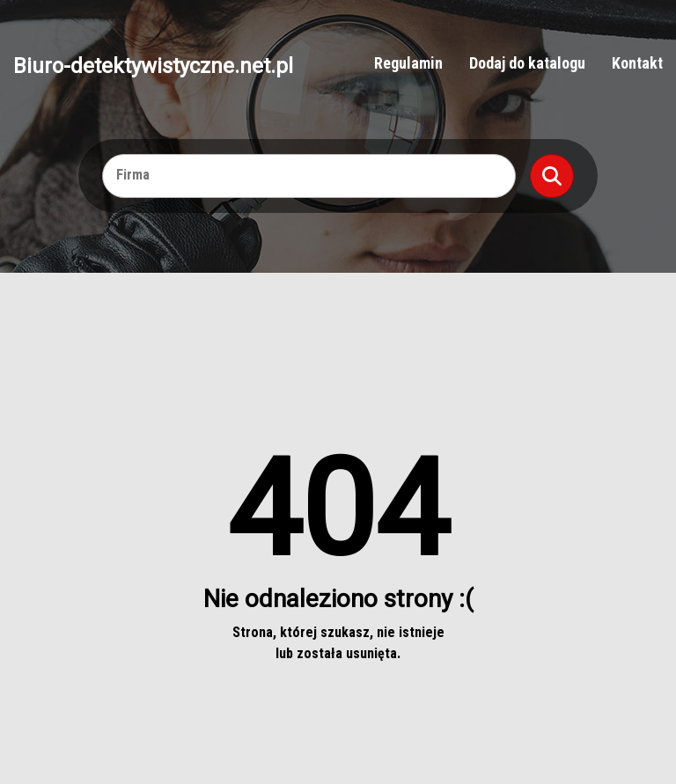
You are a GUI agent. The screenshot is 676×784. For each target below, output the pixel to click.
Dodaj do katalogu (527, 63)
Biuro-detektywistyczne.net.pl (153, 65)
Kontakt (637, 63)
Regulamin (408, 63)
